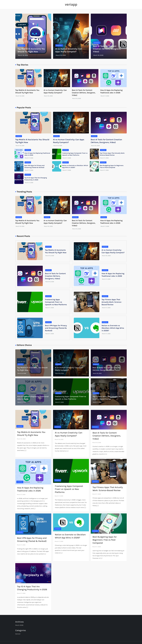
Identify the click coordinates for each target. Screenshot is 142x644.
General (21, 45)
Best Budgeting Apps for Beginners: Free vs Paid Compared (105, 540)
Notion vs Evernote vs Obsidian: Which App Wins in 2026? (113, 328)
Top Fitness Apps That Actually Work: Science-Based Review (112, 302)
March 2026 (19, 625)
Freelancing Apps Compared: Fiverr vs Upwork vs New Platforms (56, 302)
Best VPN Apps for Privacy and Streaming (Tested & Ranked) (56, 328)
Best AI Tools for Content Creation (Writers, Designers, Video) (107, 49)
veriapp (71, 4)
